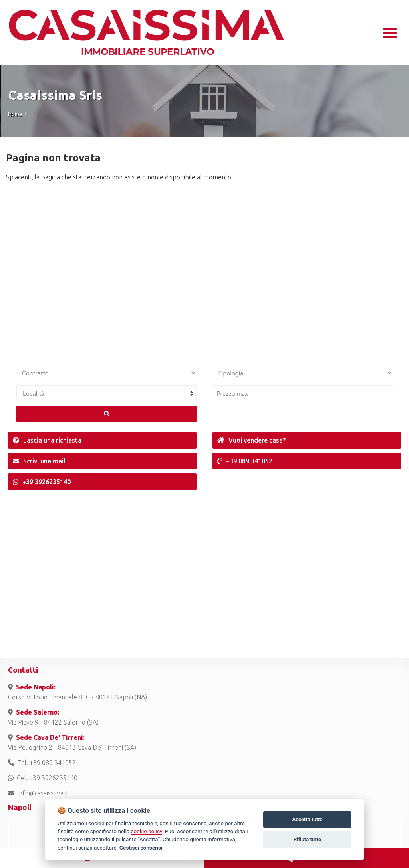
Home (15, 114)
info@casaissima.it (38, 793)
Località (34, 394)
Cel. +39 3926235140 (43, 778)
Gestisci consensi (141, 848)
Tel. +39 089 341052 (42, 763)
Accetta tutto (307, 819)
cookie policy (146, 831)
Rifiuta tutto (307, 839)
